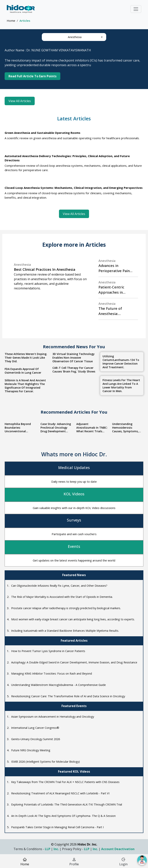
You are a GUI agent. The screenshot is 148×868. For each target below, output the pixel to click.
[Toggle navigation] (136, 9)
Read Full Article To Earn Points (32, 76)
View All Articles (20, 100)
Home (11, 21)
